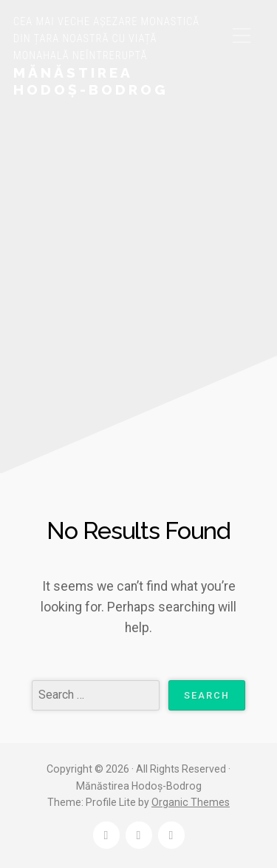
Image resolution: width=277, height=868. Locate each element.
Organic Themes (191, 802)
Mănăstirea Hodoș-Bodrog (91, 81)
